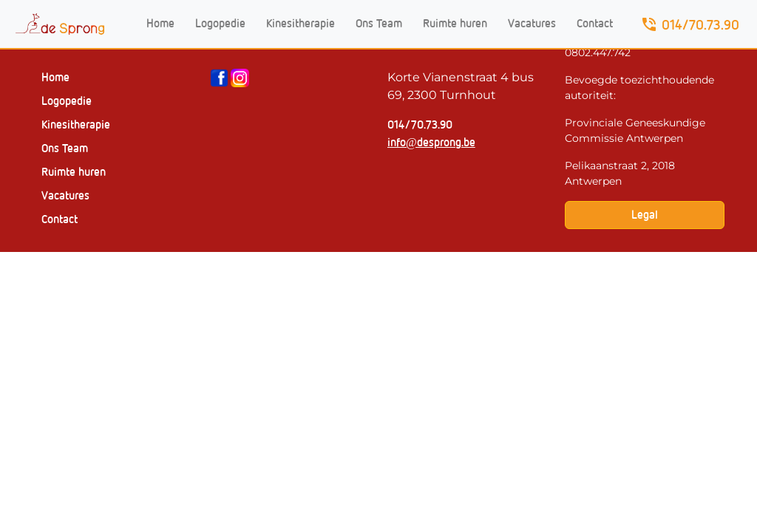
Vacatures (532, 23)
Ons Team (379, 23)
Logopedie (220, 23)
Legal (645, 215)
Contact (595, 23)
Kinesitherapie (301, 23)
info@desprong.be (431, 142)
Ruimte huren (455, 23)
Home (160, 23)
